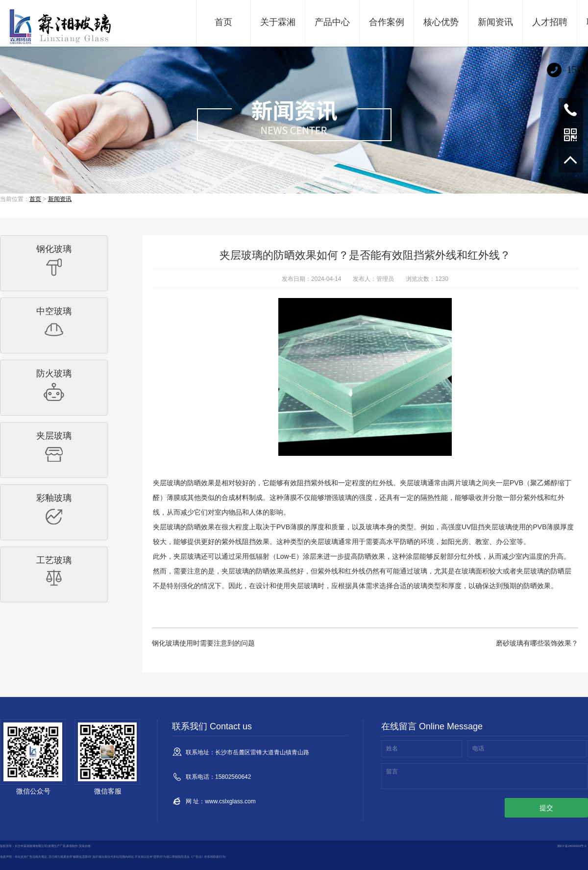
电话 (478, 748)
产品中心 (332, 22)
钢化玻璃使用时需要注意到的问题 (203, 643)
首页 (223, 22)
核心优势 (441, 22)
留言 (392, 771)
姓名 (392, 748)
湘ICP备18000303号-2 (572, 846)
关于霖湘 (278, 22)
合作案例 (387, 22)
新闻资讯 (495, 22)
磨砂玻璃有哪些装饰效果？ (537, 643)
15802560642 (571, 110)
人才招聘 (550, 22)
